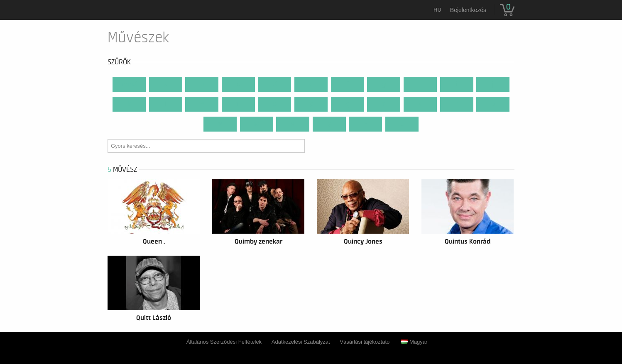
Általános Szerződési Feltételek (224, 342)
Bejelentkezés (468, 10)
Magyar (414, 342)
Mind (129, 84)
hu (437, 10)
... (402, 124)
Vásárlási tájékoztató (365, 342)
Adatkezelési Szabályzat (301, 342)
